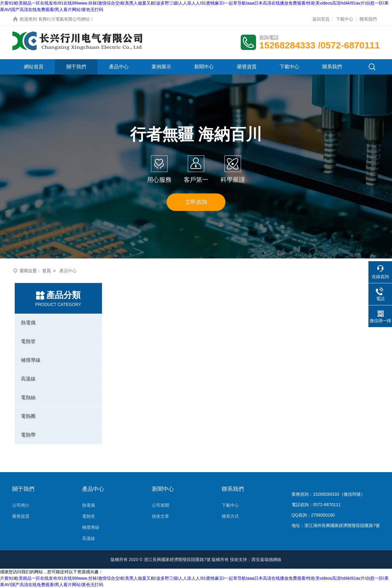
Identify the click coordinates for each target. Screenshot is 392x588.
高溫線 (28, 379)
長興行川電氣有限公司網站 (64, 19)
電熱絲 (28, 397)
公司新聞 (160, 505)
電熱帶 (28, 435)
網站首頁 (34, 67)
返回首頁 (321, 19)
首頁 (47, 271)
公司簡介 (21, 505)
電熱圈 (28, 416)
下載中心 (345, 19)
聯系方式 (230, 516)
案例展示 (161, 67)
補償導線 (31, 360)
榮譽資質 (247, 67)
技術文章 (160, 516)
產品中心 (119, 67)
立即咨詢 (196, 202)
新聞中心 (204, 67)
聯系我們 (368, 19)
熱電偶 (28, 323)
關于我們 (76, 67)
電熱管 (28, 341)
